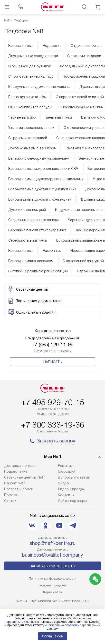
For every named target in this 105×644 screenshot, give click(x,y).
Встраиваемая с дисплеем (31, 261)
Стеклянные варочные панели (33, 220)
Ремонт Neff (15, 483)
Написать (53, 362)
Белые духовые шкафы (27, 97)
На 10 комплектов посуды (30, 107)
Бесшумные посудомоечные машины (39, 87)
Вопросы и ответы (74, 477)
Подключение (16, 471)
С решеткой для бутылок (29, 66)
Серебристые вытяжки (28, 240)
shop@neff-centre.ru (53, 543)
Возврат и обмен (19, 489)
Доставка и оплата (20, 466)
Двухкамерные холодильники (33, 56)
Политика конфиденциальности (52, 578)
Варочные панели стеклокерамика (37, 230)
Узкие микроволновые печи (31, 128)
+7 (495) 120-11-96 (52, 345)
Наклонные (52, 251)
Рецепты (65, 466)
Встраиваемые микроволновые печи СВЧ (43, 169)
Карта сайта (52, 592)
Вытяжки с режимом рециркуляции (38, 271)
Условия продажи (53, 585)
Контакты (66, 495)
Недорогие (52, 46)
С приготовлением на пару (31, 76)
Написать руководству (53, 566)
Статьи (10, 501)
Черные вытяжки (22, 117)
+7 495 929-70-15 (53, 402)
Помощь (11, 495)
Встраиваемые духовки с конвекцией (40, 199)
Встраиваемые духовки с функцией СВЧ (42, 189)
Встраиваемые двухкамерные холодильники (46, 179)
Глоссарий (67, 471)
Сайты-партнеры (72, 501)
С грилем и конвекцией (28, 138)
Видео (63, 483)
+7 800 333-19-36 (53, 425)
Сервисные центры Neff (24, 477)
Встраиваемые (21, 46)
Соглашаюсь (53, 636)
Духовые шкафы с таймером (32, 148)
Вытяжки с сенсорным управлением (39, 158)
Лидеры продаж (72, 489)
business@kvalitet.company (52, 555)
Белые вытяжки (59, 117)
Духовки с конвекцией (27, 210)
